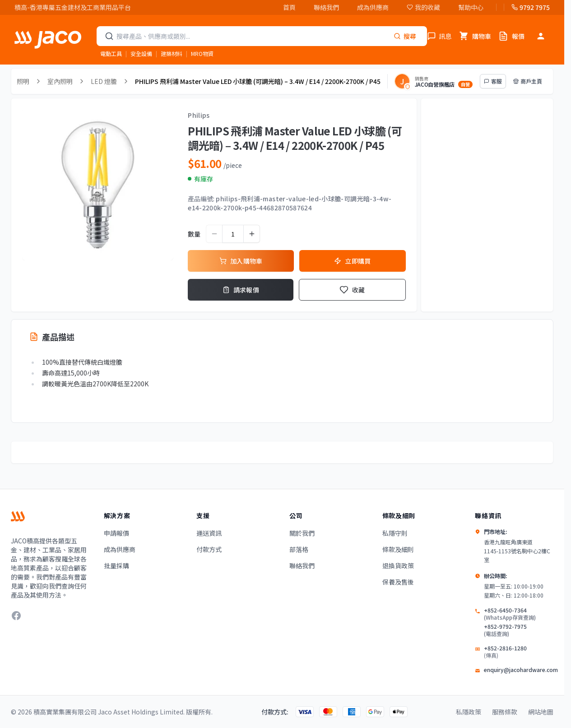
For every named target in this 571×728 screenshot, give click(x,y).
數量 (194, 234)
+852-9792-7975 (510, 630)
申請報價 (116, 533)
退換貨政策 (398, 566)
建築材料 (172, 53)
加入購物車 (241, 261)
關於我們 (302, 533)
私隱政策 (469, 712)
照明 (23, 81)
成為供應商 (373, 7)
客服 (493, 81)
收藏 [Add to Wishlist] (352, 290)
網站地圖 (541, 712)
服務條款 (505, 712)
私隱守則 (395, 533)
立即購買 (352, 261)
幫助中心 (471, 7)
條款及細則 (398, 549)
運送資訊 (209, 533)
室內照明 (60, 81)
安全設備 (141, 53)
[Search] (405, 36)
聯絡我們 (326, 7)
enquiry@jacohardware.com (521, 670)
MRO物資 (202, 53)
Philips (199, 115)
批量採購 (116, 566)
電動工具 (111, 53)
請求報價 (241, 290)
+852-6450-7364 (510, 614)
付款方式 (209, 549)
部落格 (299, 549)
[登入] (541, 36)
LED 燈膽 (104, 81)
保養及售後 (398, 582)
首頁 (289, 7)
